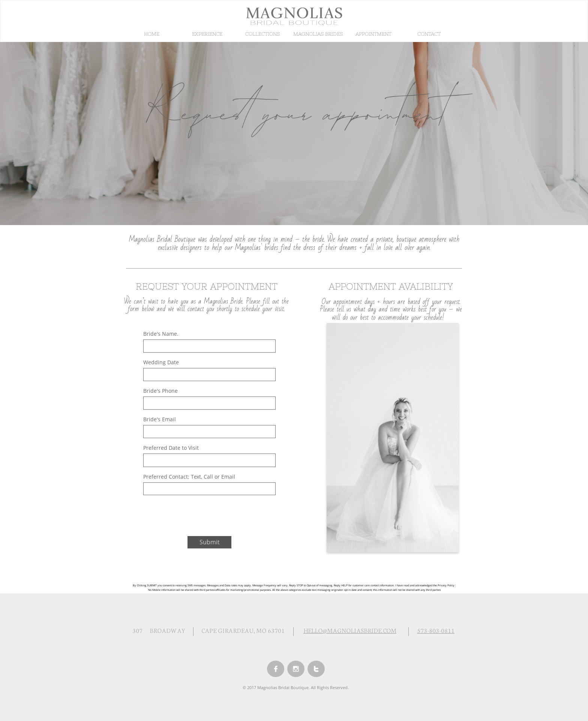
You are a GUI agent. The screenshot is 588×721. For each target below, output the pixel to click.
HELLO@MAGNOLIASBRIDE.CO (347, 630)
